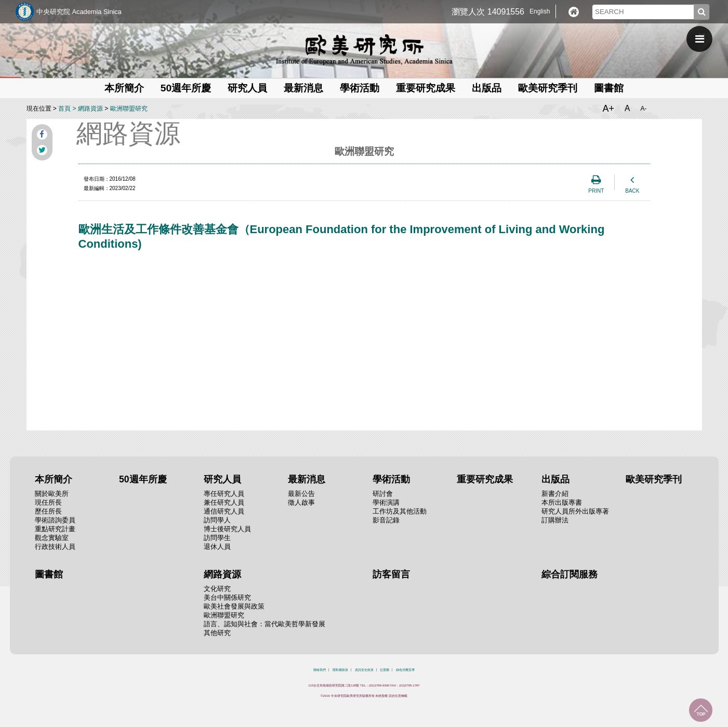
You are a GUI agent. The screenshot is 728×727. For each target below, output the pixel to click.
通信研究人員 (224, 511)
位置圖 (385, 670)
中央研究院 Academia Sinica (79, 12)
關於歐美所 (52, 494)
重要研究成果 (426, 88)
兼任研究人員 (224, 502)
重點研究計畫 (55, 529)
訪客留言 (391, 574)
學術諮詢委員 (55, 520)
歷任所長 (48, 511)
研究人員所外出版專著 (575, 511)
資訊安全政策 (364, 670)
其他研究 (217, 633)
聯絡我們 (320, 670)
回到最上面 (701, 710)
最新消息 (303, 88)
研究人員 (247, 88)
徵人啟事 (301, 502)
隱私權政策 (340, 670)
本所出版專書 (562, 502)
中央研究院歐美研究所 (364, 49)
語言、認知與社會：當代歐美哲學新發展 (264, 624)
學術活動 (360, 88)
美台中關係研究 (227, 597)
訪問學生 (217, 538)
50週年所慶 (186, 88)
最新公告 (301, 494)
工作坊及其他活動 (400, 511)
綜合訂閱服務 (570, 574)
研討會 (383, 494)
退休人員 (217, 547)
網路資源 (90, 109)
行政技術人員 (55, 547)
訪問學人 (217, 520)
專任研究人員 (224, 494)
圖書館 (609, 88)
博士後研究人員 (227, 529)
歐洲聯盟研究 (129, 109)
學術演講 (386, 502)
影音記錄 (386, 520)
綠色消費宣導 (405, 670)
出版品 (487, 88)
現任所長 (48, 502)
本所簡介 (124, 88)
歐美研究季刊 (548, 88)
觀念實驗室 (52, 538)
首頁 (64, 109)
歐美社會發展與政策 (234, 606)
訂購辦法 (555, 520)
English (540, 11)
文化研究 (217, 589)
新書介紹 (555, 494)
